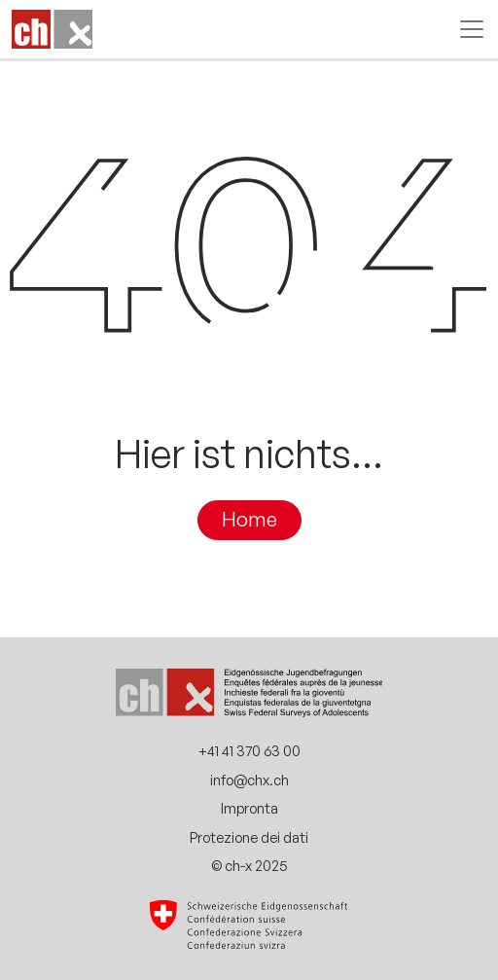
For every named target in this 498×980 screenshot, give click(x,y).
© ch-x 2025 (249, 865)
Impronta (249, 808)
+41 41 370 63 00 (249, 750)
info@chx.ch (249, 780)
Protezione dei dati (249, 837)
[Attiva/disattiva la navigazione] (466, 29)
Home (249, 520)
